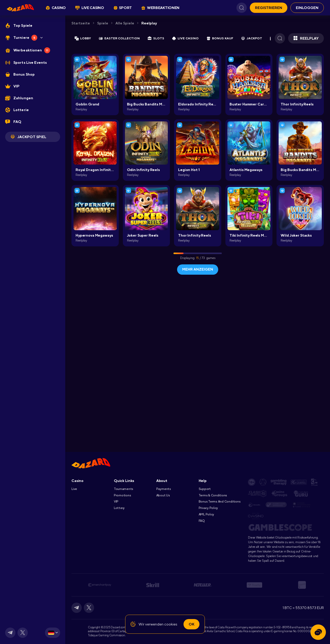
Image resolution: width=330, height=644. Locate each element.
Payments (164, 489)
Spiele (103, 23)
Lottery (119, 508)
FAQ (202, 521)
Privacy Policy (208, 508)
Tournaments (123, 489)
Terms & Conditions (213, 495)
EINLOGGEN (307, 8)
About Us (163, 495)
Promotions (122, 495)
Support (205, 489)
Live (74, 489)
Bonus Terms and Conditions (220, 502)
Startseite (81, 23)
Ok (191, 624)
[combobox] (53, 633)
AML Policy (207, 514)
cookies (171, 624)
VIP (116, 502)
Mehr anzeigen (198, 269)
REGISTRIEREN (269, 8)
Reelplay (149, 23)
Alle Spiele (125, 23)
